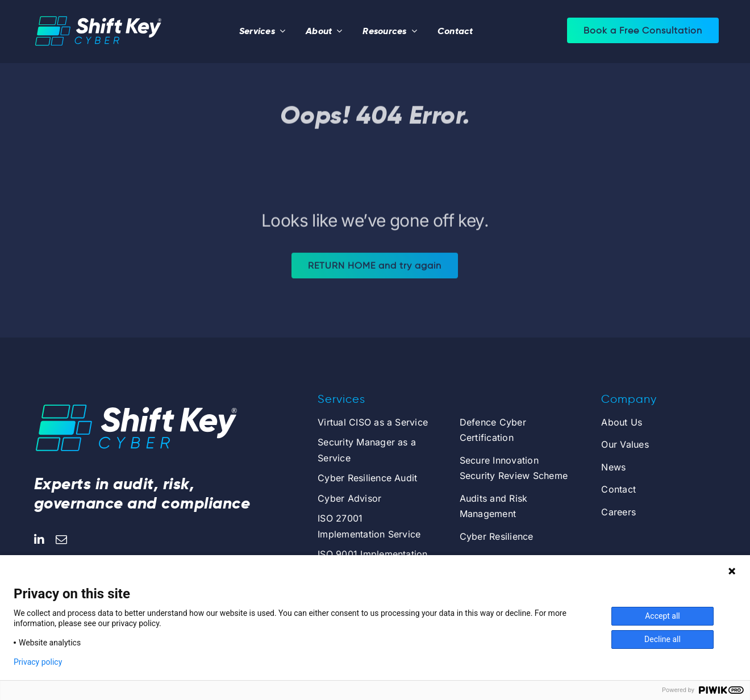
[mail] (61, 540)
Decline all (663, 639)
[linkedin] (39, 540)
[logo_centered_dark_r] (98, 15)
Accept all (663, 616)
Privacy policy (38, 662)
